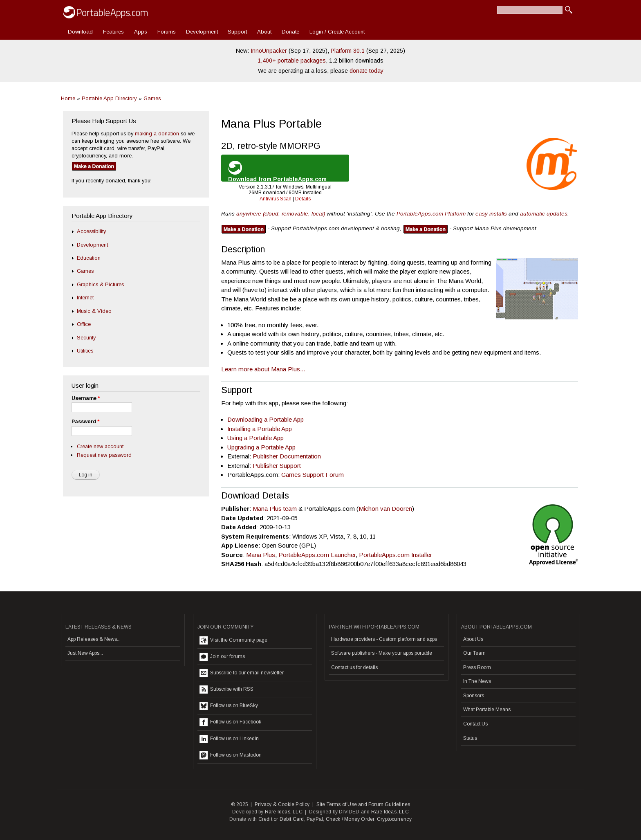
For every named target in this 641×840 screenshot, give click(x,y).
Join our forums (222, 657)
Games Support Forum (313, 475)
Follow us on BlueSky (229, 706)
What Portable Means (487, 710)
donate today (366, 71)
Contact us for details (354, 667)
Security (86, 338)
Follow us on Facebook (230, 722)
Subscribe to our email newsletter (242, 673)
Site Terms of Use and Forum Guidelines (363, 804)
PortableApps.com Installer (396, 555)
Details (303, 199)
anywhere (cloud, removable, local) (281, 214)
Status (470, 738)
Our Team (474, 653)
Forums (167, 32)
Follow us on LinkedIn (229, 739)
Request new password (104, 455)
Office (84, 324)
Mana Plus (261, 555)
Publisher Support (277, 466)
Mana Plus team (276, 509)
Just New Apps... (85, 653)
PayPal (315, 819)
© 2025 (240, 804)
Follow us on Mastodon (231, 755)
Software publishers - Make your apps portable (382, 653)
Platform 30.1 (348, 51)
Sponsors (474, 696)
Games (152, 98)
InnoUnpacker (269, 51)
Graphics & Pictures (100, 284)
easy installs (491, 214)
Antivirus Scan (276, 199)
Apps (141, 32)
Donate (290, 32)
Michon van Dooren (385, 509)
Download (80, 32)
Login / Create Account (337, 32)
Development (202, 32)
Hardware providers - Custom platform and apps (384, 639)
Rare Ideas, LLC (284, 812)
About (264, 32)
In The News (477, 681)
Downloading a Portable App (266, 419)
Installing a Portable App (260, 429)
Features (113, 32)
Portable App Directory (109, 98)
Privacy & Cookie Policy (282, 804)
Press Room (477, 667)
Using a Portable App (256, 438)
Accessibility (91, 231)
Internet (85, 298)
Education (89, 258)
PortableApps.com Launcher (317, 555)
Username (86, 398)
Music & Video (94, 311)
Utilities (85, 351)
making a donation (157, 134)
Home (68, 98)
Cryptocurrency (394, 819)
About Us (473, 639)
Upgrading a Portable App (261, 447)
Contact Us (475, 724)
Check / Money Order (350, 819)
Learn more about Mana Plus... (263, 369)
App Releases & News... (94, 639)
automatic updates (544, 214)
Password (85, 422)
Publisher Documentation (287, 456)
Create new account (100, 446)
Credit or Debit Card (281, 819)
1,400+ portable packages (292, 61)
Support (237, 32)
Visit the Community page (233, 640)
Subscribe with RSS (226, 690)
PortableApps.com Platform (431, 214)
